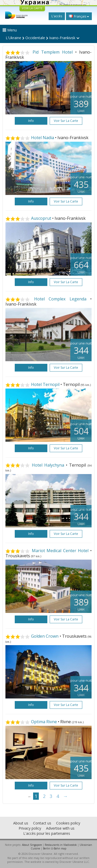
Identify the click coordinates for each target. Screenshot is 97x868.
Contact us (42, 823)
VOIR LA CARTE (32, 8)
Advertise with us (60, 828)
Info (31, 121)
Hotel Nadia (43, 138)
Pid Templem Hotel (53, 52)
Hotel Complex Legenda (60, 299)
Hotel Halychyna (48, 465)
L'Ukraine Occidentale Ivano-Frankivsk (43, 38)
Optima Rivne (44, 722)
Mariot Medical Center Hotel (60, 551)
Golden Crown (45, 636)
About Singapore (32, 845)
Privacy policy (30, 828)
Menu (10, 30)
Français (79, 16)
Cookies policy (68, 823)
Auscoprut (41, 218)
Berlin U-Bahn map (55, 848)
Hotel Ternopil (45, 384)
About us (21, 823)
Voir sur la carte (66, 121)
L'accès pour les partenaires (47, 833)
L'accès (57, 16)
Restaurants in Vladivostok (61, 845)
